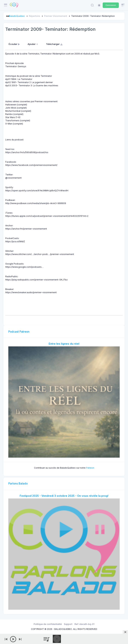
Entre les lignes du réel (64, 344)
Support (68, 624)
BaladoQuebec (17, 16)
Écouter (15, 44)
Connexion (111, 5)
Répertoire (34, 16)
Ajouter (33, 44)
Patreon (90, 468)
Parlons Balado (18, 484)
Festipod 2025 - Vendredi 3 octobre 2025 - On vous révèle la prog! (64, 496)
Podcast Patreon (19, 332)
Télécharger (55, 44)
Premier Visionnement (56, 16)
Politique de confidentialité (48, 624)
